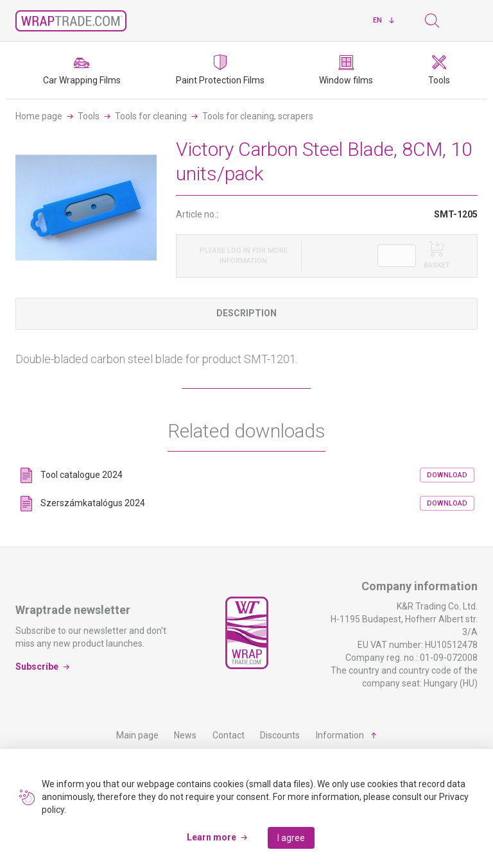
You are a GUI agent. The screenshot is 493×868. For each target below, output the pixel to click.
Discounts (280, 735)
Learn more (212, 837)
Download (447, 475)
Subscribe (37, 667)
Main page (137, 735)
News (185, 735)
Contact (229, 735)
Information (340, 735)
